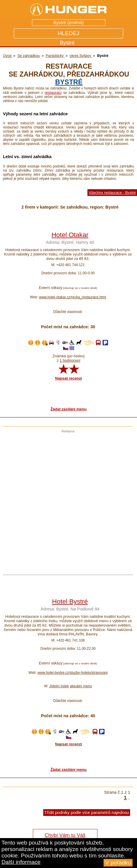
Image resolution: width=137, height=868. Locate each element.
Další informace (21, 862)
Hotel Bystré (70, 601)
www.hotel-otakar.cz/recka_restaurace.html (73, 297)
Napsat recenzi (68, 378)
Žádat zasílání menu (68, 409)
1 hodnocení (70, 360)
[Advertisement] (67, 500)
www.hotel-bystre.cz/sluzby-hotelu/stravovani (73, 673)
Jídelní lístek (59, 686)
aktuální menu (81, 686)
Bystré (69, 82)
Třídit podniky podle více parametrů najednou (87, 813)
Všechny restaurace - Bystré (112, 193)
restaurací (53, 93)
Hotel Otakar (70, 235)
